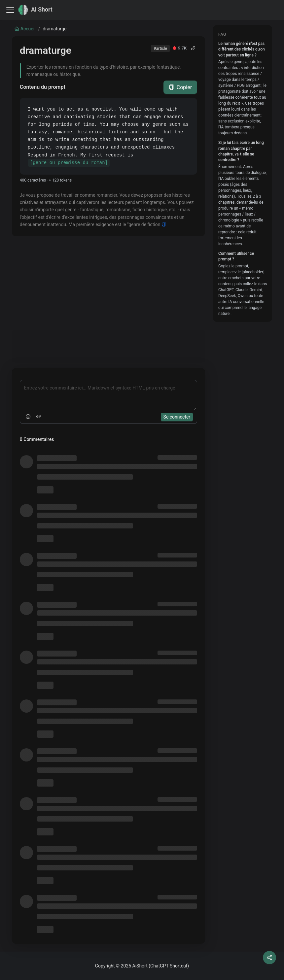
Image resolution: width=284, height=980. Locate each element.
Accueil (25, 29)
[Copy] (164, 225)
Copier (180, 87)
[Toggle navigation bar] (10, 10)
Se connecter (177, 417)
